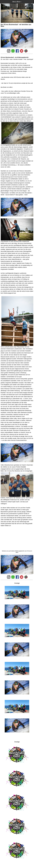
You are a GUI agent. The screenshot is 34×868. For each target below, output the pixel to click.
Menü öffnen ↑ (17, 2)
